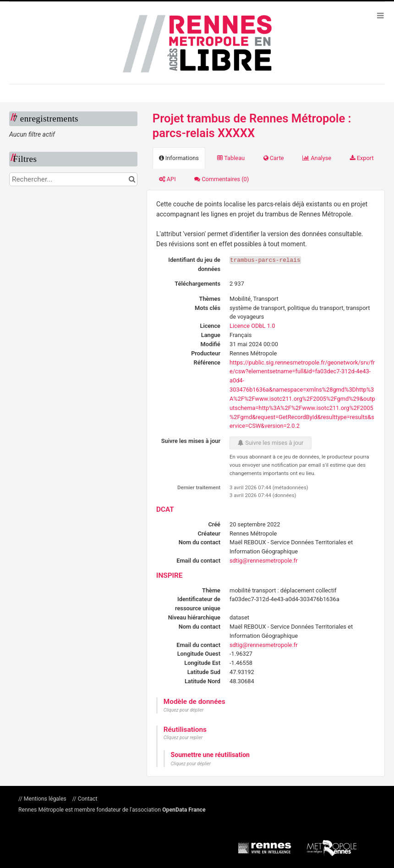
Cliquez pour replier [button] (183, 738)
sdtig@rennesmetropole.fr (264, 561)
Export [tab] (362, 158)
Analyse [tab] (317, 158)
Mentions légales (45, 799)
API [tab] (167, 179)
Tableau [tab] (231, 158)
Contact (87, 799)
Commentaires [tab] (222, 179)
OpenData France (184, 810)
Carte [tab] (274, 158)
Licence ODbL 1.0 (252, 326)
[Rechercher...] (73, 179)
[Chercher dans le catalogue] (132, 179)
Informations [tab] (179, 158)
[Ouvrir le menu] (380, 15)
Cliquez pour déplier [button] (184, 710)
